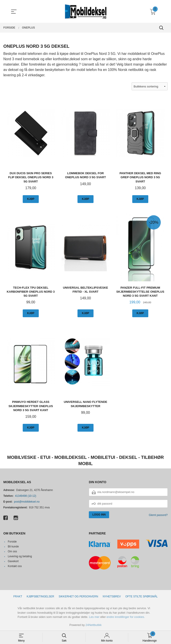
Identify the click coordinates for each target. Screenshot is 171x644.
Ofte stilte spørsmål (141, 596)
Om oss (12, 551)
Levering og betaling (20, 556)
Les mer (94, 617)
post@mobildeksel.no (27, 502)
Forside (12, 542)
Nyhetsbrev (112, 596)
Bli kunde (13, 547)
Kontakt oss (15, 566)
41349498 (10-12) (25, 496)
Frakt (18, 596)
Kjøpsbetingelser (40, 596)
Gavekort (13, 561)
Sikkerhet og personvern (78, 596)
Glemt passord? (158, 515)
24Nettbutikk (94, 625)
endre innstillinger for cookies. (126, 617)
